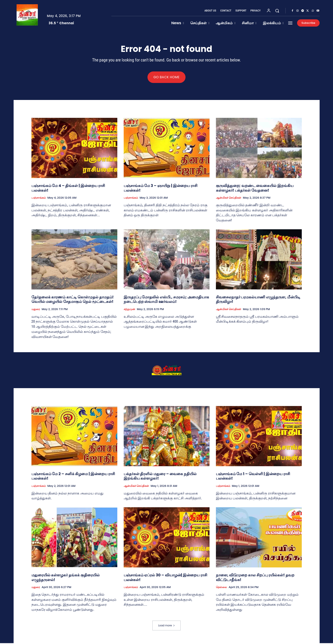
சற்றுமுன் (129, 310)
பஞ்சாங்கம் (39, 199)
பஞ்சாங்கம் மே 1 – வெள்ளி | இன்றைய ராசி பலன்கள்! (253, 477)
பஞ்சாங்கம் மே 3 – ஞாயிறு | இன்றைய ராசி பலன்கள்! (161, 189)
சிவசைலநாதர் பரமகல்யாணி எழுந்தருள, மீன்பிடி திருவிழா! (258, 300)
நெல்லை (221, 588)
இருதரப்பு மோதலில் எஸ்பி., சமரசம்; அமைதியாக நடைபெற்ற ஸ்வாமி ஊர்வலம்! (166, 300)
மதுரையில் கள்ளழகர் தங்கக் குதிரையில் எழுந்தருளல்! (66, 578)
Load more (166, 626)
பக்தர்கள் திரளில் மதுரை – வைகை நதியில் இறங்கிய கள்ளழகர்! (160, 477)
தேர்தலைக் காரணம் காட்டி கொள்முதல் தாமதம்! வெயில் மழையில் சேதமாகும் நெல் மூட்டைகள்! (73, 300)
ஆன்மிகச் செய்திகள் (229, 199)
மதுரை (36, 310)
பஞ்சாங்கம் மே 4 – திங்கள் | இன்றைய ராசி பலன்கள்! (68, 189)
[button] (277, 11)
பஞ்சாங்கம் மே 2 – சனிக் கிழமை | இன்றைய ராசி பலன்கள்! (73, 477)
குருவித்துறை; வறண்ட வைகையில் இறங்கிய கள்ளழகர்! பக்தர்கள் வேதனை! (255, 189)
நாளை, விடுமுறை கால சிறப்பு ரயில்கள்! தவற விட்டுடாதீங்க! (255, 578)
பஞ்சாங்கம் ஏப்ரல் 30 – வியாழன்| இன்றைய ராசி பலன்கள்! (165, 578)
